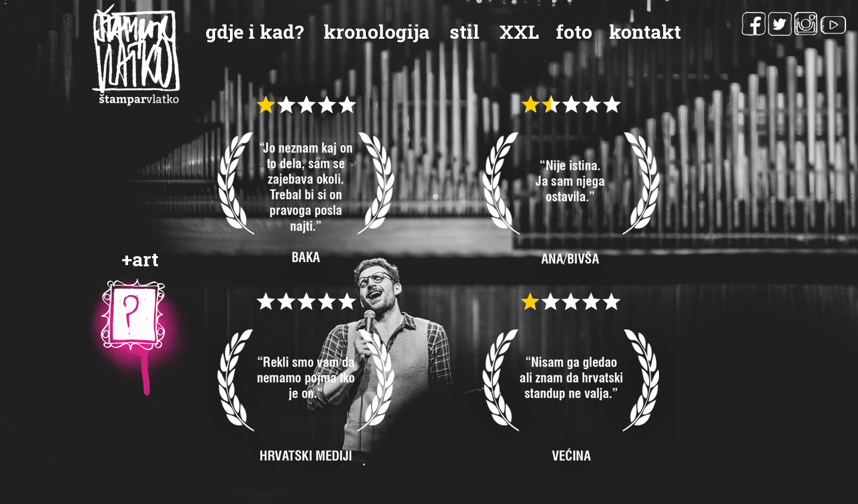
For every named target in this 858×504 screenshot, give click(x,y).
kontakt (645, 31)
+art (140, 259)
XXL (519, 31)
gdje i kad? (255, 31)
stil (464, 31)
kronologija (377, 31)
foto (574, 31)
